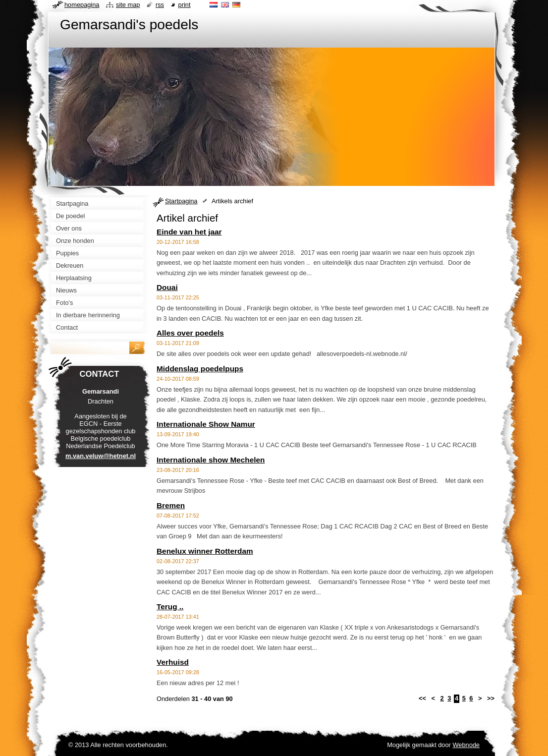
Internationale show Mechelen (211, 460)
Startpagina (181, 201)
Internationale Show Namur (206, 424)
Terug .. (170, 607)
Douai (167, 287)
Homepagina (82, 5)
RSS (160, 5)
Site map (128, 5)
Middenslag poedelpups (200, 369)
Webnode (466, 745)
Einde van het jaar (189, 232)
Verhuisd (173, 662)
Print (185, 5)
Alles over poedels (190, 333)
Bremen (171, 505)
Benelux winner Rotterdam (205, 551)
